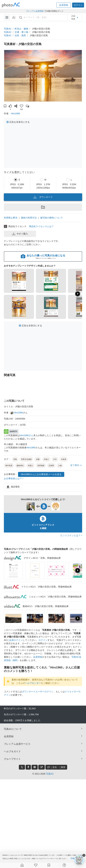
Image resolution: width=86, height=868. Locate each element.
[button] (64, 5)
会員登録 (38, 657)
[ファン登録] (36, 865)
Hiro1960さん (26, 435)
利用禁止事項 (11, 218)
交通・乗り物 (21, 32)
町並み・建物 (21, 29)
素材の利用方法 (29, 218)
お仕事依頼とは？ (14, 478)
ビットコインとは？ (71, 535)
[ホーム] (22, 865)
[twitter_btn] (22, 767)
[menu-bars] (7, 17)
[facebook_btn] (28, 767)
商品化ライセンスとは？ (41, 226)
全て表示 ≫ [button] (76, 465)
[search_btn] (21, 17)
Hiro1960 (16, 113)
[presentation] (78, 570)
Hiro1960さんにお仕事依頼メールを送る (41, 474)
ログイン (43, 640)
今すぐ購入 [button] (20, 234)
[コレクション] (49, 865)
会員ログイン (16, 640)
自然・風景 (20, 35)
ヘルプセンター (33, 683)
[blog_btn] (42, 767)
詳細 (73, 859)
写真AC (8, 29)
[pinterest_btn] (35, 767)
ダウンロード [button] (43, 197)
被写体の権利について (52, 218)
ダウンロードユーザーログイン (38, 692)
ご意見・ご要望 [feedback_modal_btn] (56, 767)
